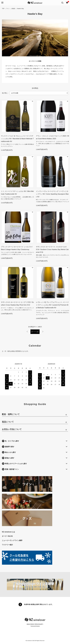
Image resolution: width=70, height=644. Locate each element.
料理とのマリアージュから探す (14, 464)
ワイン (8, 9)
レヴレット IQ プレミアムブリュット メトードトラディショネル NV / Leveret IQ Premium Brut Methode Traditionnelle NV (52, 305)
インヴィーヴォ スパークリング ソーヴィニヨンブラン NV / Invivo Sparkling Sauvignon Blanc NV (52, 194)
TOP (3, 9)
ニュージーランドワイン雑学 (12, 540)
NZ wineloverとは (8, 532)
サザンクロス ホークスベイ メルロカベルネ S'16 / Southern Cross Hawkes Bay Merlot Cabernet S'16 (52, 249)
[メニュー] (2, 3)
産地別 (13, 9)
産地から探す (8, 458)
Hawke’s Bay (20, 9)
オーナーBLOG (7, 536)
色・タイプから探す (11, 441)
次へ (43, 332)
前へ (27, 332)
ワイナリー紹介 (7, 545)
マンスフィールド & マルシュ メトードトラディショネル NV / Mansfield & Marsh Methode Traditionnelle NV (17, 139)
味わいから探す (9, 452)
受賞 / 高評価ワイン (10, 469)
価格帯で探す (8, 447)
